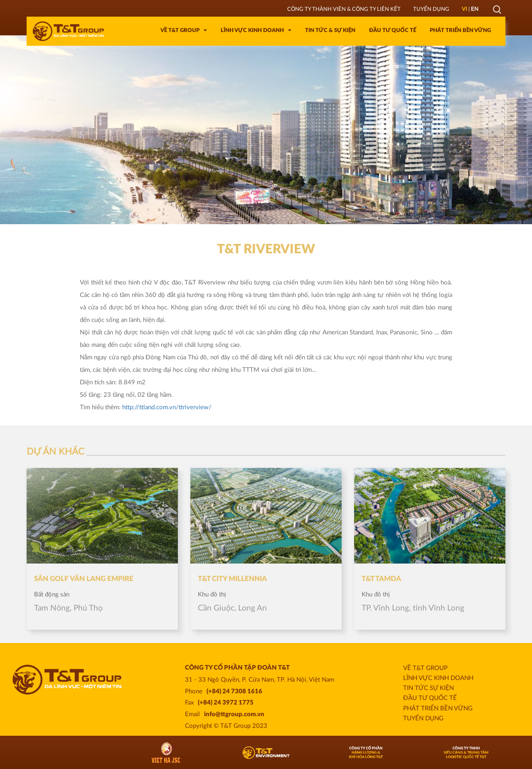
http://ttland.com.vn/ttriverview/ (167, 407)
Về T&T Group (425, 668)
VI (464, 9)
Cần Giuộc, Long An (232, 608)
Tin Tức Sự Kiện (429, 688)
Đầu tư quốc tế (430, 698)
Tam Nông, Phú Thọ (68, 608)
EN (475, 9)
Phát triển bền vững (438, 708)
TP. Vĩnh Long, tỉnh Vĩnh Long (413, 608)
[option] (266, 130)
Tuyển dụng (423, 718)
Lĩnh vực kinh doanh (438, 678)
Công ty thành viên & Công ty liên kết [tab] (344, 9)
